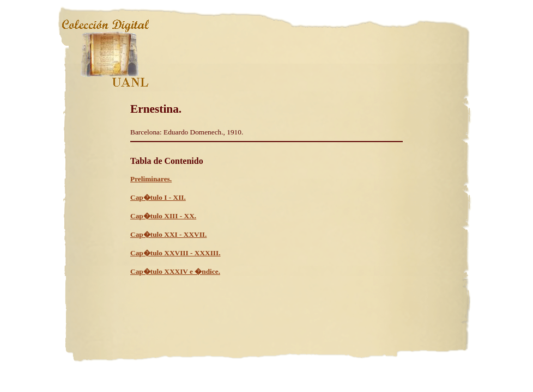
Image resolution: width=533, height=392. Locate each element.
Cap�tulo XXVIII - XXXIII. (175, 253)
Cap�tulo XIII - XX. (163, 216)
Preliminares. (151, 179)
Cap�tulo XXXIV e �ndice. (175, 271)
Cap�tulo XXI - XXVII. (168, 234)
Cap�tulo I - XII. (158, 197)
